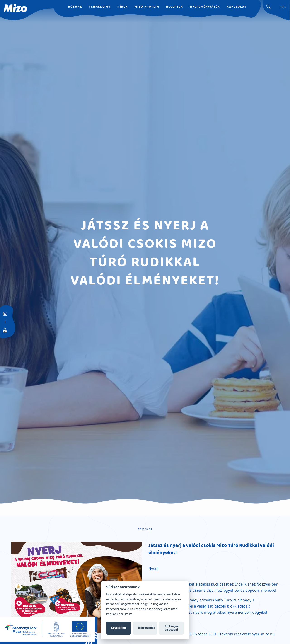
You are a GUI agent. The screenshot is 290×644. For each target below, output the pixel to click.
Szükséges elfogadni (172, 628)
